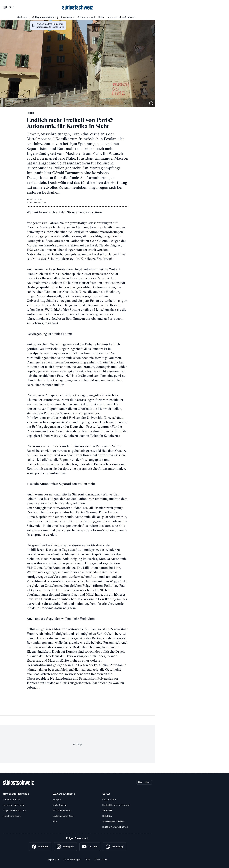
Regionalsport (68, 17)
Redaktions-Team (12, 816)
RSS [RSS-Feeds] (55, 821)
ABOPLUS (107, 810)
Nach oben (144, 782)
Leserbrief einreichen (14, 805)
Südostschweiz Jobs (63, 816)
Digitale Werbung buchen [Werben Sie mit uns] (115, 827)
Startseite (22, 17)
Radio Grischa (60, 805)
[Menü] (9, 7)
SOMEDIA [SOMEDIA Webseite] (107, 816)
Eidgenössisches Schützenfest (122, 17)
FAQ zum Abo (109, 800)
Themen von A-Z (12, 800)
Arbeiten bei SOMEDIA (114, 821)
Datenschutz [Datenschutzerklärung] (101, 859)
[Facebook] (40, 847)
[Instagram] (65, 847)
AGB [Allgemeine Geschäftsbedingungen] (88, 859)
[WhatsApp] (115, 847)
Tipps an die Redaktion (15, 810)
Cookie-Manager (72, 859)
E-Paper (57, 800)
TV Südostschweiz (62, 810)
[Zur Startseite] (78, 7)
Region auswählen (45, 17)
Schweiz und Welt (86, 17)
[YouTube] (90, 847)
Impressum (53, 859)
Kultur (101, 17)
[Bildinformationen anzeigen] (151, 103)
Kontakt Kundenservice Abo (116, 805)
